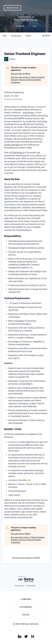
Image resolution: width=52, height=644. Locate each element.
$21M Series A (17, 153)
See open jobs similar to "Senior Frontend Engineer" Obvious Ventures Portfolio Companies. (28, 80)
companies (16, 36)
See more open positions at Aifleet (26, 558)
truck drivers (29, 113)
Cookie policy (31, 586)
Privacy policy (19, 586)
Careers (26, 599)
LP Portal (26, 607)
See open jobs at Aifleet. (21, 74)
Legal (26, 615)
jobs (4, 36)
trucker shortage (12, 145)
